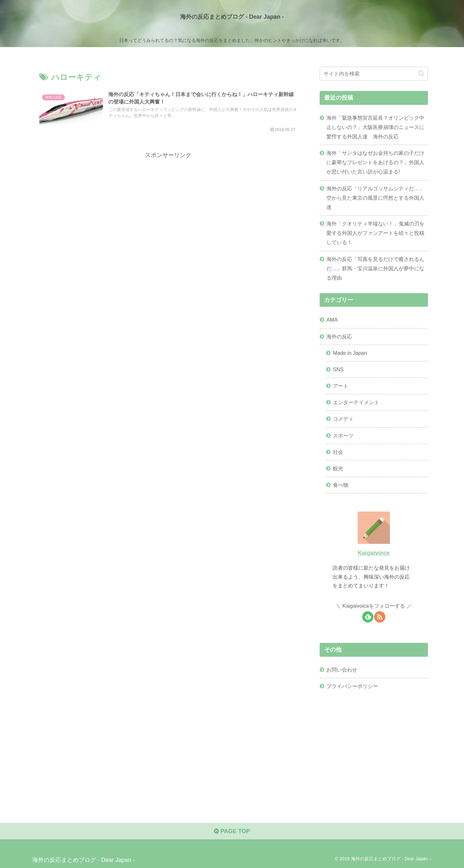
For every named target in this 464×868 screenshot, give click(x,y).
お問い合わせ (342, 670)
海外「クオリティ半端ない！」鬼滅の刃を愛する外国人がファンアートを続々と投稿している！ (375, 233)
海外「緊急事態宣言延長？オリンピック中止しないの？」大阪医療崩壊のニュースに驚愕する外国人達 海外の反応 (375, 127)
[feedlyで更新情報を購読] (368, 617)
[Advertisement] (168, 205)
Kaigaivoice (374, 553)
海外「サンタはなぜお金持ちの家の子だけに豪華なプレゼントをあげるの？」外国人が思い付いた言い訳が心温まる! (375, 162)
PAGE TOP (232, 831)
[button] (421, 73)
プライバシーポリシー (352, 686)
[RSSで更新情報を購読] (380, 617)
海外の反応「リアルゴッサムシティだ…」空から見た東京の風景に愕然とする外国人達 (375, 198)
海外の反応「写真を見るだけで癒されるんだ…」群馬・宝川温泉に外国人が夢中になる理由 (375, 268)
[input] (374, 74)
